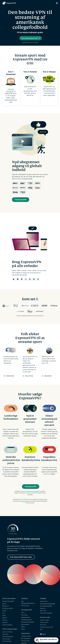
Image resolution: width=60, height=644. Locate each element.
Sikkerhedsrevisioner (26, 623)
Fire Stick (5, 624)
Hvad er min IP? (44, 626)
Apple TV (5, 621)
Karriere (23, 633)
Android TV (5, 626)
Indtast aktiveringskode (46, 617)
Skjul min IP (43, 628)
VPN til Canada (6, 642)
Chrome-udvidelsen (7, 628)
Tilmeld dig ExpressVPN (11, 95)
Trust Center (24, 619)
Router (4, 619)
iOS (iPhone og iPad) (8, 612)
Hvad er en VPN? (44, 624)
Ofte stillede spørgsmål (46, 609)
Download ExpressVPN (8, 605)
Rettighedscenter (26, 621)
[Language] (57, 3)
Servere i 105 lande (7, 635)
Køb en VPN (43, 614)
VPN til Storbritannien (8, 640)
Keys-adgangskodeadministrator (28, 606)
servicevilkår (24, 505)
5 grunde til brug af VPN (46, 631)
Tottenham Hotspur (26, 640)
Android (4, 614)
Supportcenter (44, 605)
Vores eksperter (25, 628)
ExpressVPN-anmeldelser (28, 626)
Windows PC (6, 609)
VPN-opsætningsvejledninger (48, 607)
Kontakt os (43, 612)
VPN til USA (5, 638)
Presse (23, 630)
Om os (23, 616)
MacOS (4, 607)
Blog (41, 633)
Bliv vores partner (26, 642)
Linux (4, 617)
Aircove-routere (25, 609)
